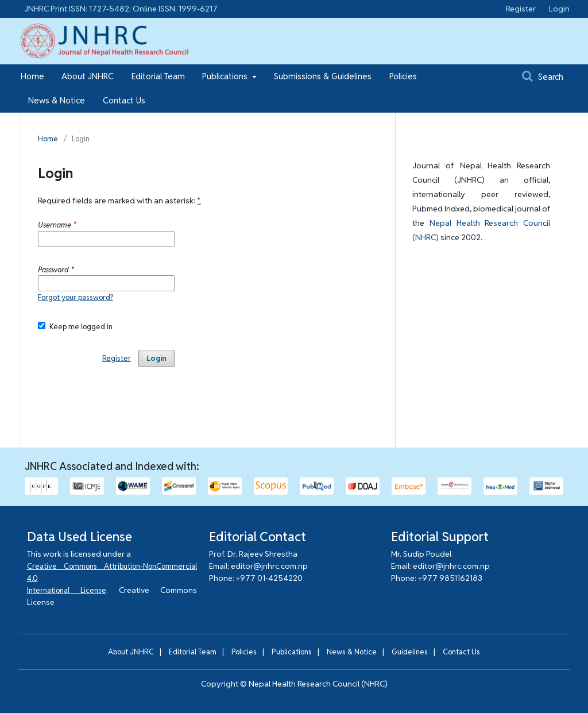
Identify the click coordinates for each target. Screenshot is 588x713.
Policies (403, 76)
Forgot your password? (76, 297)
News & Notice (57, 100)
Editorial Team (158, 76)
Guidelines (410, 652)
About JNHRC (88, 76)
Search (543, 76)
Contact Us (124, 100)
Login (559, 9)
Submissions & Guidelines (323, 76)
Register (521, 9)
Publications (226, 76)
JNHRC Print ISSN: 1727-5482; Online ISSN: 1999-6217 (121, 9)
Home (32, 76)
